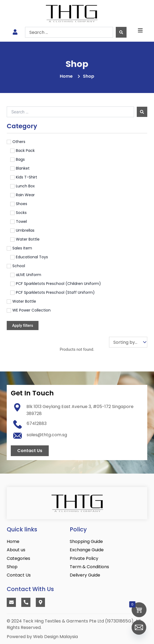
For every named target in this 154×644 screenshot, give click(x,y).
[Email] (139, 630)
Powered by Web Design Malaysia (42, 637)
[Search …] (70, 112)
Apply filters (23, 325)
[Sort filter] (128, 342)
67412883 (37, 423)
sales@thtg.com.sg (47, 435)
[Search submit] (121, 32)
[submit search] (142, 112)
